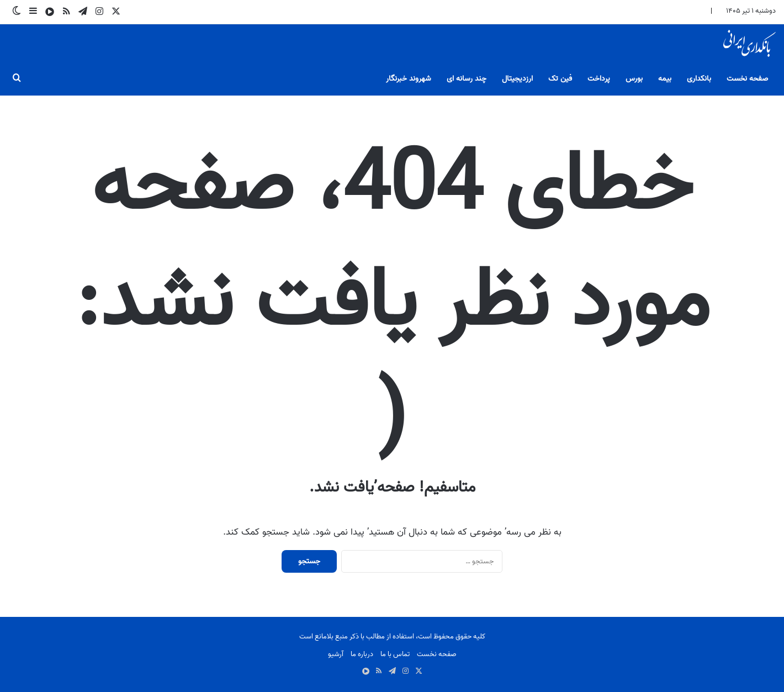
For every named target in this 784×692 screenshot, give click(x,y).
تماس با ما (395, 654)
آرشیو (336, 654)
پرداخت (599, 79)
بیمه (665, 79)
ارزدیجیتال (517, 79)
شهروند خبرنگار (409, 79)
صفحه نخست (747, 79)
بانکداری (699, 79)
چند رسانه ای (467, 79)
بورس (634, 79)
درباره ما (362, 654)
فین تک (560, 79)
